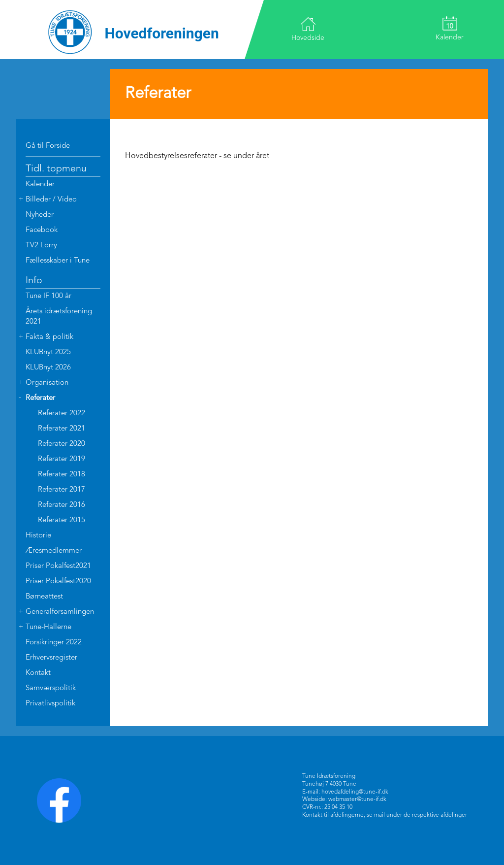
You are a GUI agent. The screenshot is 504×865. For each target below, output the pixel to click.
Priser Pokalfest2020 (58, 582)
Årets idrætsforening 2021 (59, 317)
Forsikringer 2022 (54, 643)
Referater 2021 (62, 429)
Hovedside (308, 29)
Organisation (47, 383)
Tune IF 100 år (48, 296)
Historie (38, 536)
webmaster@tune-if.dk (357, 799)
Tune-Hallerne (48, 627)
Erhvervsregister (51, 658)
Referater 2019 (62, 459)
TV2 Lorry (41, 246)
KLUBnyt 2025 (48, 352)
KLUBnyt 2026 (48, 368)
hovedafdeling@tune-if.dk (355, 792)
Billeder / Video (51, 200)
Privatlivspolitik (50, 704)
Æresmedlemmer (54, 551)
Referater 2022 (62, 414)
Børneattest (44, 597)
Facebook (42, 230)
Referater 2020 (62, 444)
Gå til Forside (48, 146)
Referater (40, 398)
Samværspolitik (51, 688)
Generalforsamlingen (60, 612)
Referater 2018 (62, 475)
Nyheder (40, 215)
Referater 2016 (62, 505)
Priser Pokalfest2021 (58, 566)
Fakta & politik (49, 337)
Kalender (450, 29)
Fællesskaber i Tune (58, 261)
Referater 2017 (62, 490)
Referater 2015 (62, 520)
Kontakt (38, 673)
